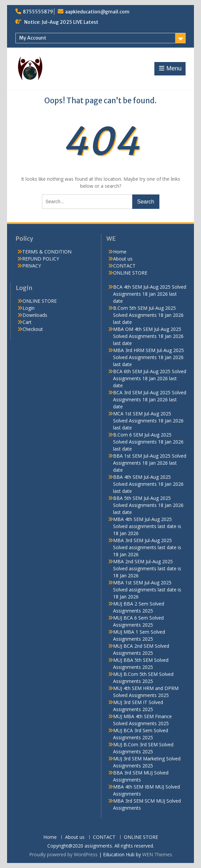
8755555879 (38, 12)
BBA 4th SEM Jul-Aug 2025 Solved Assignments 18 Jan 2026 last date (148, 484)
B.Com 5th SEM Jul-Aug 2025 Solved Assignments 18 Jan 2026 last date (148, 315)
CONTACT (124, 266)
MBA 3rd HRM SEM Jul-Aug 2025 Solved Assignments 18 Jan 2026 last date (148, 357)
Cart (27, 322)
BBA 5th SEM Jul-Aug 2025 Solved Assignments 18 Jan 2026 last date (148, 505)
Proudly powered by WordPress (63, 854)
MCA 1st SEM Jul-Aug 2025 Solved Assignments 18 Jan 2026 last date (148, 421)
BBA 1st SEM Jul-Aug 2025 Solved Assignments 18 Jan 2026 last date (150, 463)
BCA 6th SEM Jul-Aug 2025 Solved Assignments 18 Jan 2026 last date (150, 378)
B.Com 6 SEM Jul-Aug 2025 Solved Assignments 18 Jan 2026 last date (148, 442)
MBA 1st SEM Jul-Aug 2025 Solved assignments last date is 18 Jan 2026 (147, 590)
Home (120, 252)
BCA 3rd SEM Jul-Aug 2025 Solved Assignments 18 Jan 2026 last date (150, 399)
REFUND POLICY (41, 259)
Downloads (35, 315)
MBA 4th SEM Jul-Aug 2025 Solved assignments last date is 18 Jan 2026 (147, 526)
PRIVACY (32, 266)
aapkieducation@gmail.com (97, 12)
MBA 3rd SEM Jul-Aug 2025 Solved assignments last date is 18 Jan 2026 (147, 547)
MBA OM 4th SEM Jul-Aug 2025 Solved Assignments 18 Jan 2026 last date (148, 336)
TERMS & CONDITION (47, 252)
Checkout (33, 329)
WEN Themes (157, 854)
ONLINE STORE (130, 273)
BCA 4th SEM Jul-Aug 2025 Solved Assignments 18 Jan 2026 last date (150, 294)
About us (123, 259)
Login (29, 308)
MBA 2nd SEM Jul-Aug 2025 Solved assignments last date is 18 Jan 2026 (147, 568)
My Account (33, 38)
